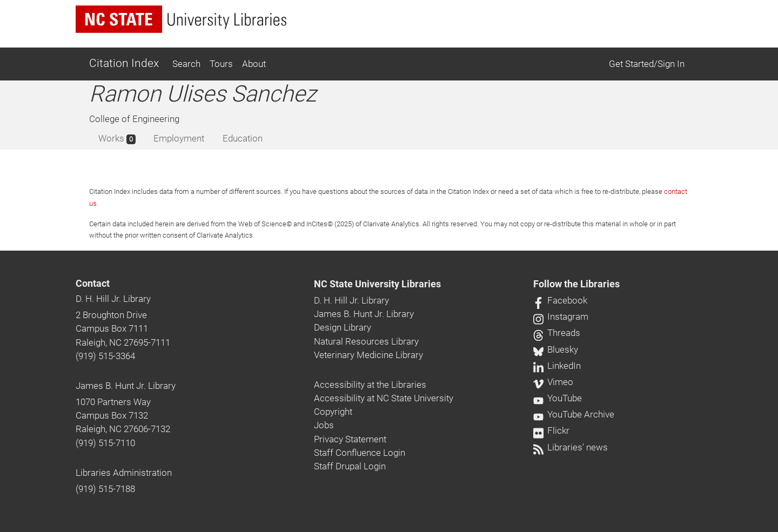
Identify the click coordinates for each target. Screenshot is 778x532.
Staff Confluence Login (360, 453)
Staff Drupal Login (350, 466)
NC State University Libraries (377, 284)
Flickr (551, 430)
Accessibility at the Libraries (370, 385)
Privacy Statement (350, 439)
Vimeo (553, 382)
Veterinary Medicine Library (368, 355)
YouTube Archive (574, 414)
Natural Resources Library (366, 341)
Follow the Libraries (576, 284)
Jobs (324, 425)
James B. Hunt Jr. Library (126, 386)
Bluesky (556, 349)
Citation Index (124, 63)
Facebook (560, 300)
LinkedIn (557, 366)
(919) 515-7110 (105, 443)
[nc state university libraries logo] (181, 19)
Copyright (333, 412)
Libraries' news (571, 447)
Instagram (561, 316)
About (254, 64)
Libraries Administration (124, 473)
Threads (557, 333)
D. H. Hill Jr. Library (113, 299)
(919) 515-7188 (105, 489)
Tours (221, 64)
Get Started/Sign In (647, 64)
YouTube (558, 398)
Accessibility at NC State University (384, 398)
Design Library (343, 327)
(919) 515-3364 (105, 356)
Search (186, 64)
